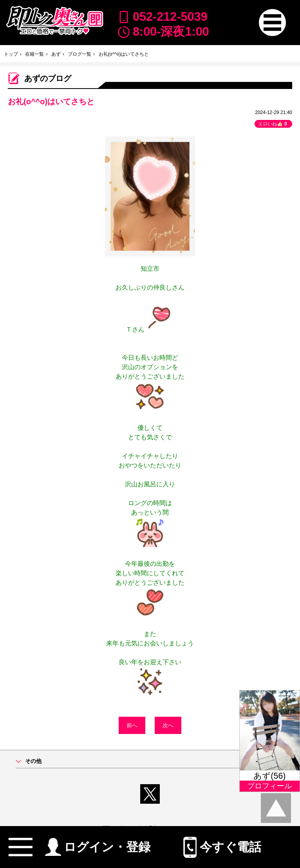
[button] (272, 23)
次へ (168, 725)
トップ (11, 54)
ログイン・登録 (98, 844)
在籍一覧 (34, 54)
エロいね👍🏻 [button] (273, 124)
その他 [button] (33, 761)
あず (56, 54)
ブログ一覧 (80, 54)
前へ (132, 725)
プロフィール (269, 786)
